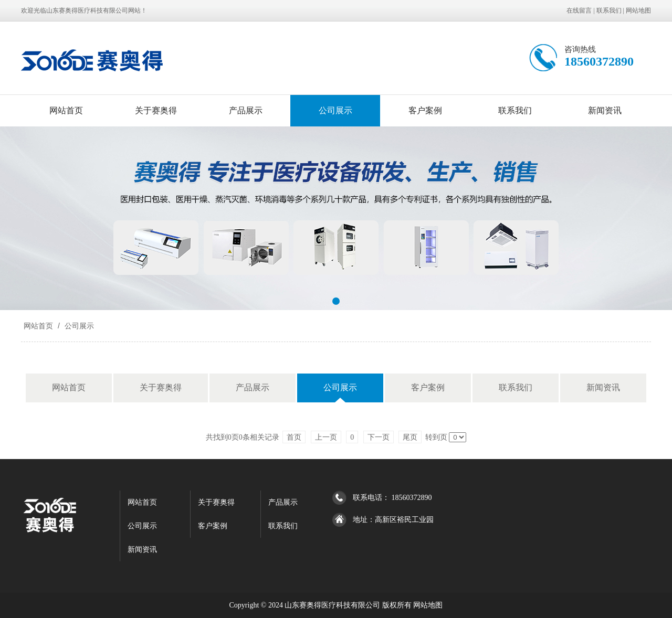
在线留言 (579, 10)
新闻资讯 (605, 110)
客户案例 (425, 110)
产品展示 (246, 110)
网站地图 (638, 10)
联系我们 (609, 10)
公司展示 (335, 110)
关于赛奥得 (156, 110)
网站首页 (66, 110)
